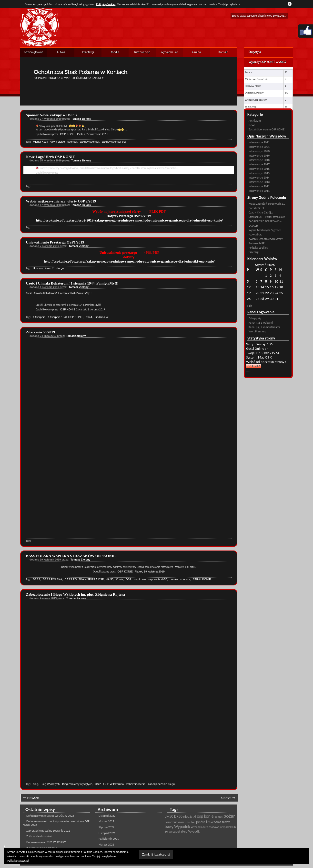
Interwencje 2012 (259, 186)
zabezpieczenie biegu (162, 784)
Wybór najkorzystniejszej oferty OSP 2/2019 (61, 201)
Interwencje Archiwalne (142, 54)
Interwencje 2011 (259, 191)
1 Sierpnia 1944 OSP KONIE (66, 317)
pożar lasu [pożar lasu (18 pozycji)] (190, 822)
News (252, 125)
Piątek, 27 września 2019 (93, 134)
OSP (129, 579)
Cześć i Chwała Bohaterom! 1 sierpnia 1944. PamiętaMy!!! (72, 283)
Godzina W (101, 317)
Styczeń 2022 (106, 827)
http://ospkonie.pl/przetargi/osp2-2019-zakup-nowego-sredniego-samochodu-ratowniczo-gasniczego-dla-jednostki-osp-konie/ (129, 220)
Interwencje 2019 (259, 155)
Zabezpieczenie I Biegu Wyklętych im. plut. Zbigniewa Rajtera (75, 594)
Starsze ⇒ (228, 798)
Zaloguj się (255, 318)
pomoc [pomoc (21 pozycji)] (218, 817)
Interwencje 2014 (259, 177)
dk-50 (110, 579)
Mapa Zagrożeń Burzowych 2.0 (267, 204)
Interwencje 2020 (259, 151)
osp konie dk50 (158, 579)
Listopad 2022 (107, 816)
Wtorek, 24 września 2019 (93, 173)
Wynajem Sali (169, 52)
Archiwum (255, 121)
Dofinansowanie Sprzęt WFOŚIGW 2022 (50, 816)
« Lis (250, 306)
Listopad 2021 (107, 833)
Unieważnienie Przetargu (48, 268)
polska (174, 579)
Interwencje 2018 (259, 160)
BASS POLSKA (53, 579)
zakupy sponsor (90, 142)
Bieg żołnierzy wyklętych (77, 784)
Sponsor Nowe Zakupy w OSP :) (51, 115)
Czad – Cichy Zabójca (261, 212)
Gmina (196, 52)
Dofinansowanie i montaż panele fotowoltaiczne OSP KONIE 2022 (56, 823)
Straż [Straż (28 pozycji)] (218, 822)
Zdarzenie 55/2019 (40, 332)
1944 (89, 317)
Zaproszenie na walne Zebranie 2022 (48, 831)
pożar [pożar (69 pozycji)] (229, 816)
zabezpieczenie (136, 784)
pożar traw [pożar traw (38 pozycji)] (205, 822)
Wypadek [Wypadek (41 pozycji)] (182, 827)
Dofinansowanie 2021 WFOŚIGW (46, 842)
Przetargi (88, 52)
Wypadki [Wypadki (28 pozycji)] (194, 831)
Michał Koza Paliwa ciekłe (49, 142)
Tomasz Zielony (81, 119)
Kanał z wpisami (261, 323)
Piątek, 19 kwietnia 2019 (149, 572)
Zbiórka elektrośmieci (39, 836)
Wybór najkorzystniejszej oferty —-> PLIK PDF (130, 212)
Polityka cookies (258, 248)
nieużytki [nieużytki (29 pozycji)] (190, 816)
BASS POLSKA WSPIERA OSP (84, 579)
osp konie (140, 579)
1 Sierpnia (39, 317)
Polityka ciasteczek (18, 861)
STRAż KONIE (202, 579)
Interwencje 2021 (259, 147)
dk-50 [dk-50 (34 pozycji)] (169, 816)
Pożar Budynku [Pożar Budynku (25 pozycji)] (174, 822)
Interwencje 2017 (259, 164)
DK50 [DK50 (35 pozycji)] (178, 816)
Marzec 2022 (106, 821)
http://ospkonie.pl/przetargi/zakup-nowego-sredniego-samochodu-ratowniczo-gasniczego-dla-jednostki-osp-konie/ (129, 261)
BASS (37, 579)
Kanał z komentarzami (264, 327)
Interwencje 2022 (259, 142)
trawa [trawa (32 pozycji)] (226, 822)
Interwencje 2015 (259, 173)
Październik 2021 (109, 839)
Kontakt (223, 52)
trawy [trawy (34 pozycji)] (169, 827)
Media (115, 52)
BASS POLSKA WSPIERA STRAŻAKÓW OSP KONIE (71, 556)
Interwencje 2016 (259, 169)
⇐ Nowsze (31, 798)
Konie (119, 579)
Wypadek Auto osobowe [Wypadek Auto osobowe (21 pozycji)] (205, 827)
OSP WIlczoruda (113, 784)
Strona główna (34, 52)
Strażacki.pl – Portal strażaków (267, 217)
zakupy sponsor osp (114, 142)
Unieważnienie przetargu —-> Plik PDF (130, 253)
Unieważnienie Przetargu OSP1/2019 (55, 242)
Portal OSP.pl (256, 208)
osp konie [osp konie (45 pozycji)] (205, 816)
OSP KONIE (68, 134)
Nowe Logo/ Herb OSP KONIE (50, 157)
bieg (36, 784)
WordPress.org (257, 331)
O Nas (61, 52)
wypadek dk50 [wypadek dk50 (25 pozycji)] (178, 832)
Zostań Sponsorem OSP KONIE (267, 129)
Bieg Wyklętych (50, 784)
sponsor (72, 142)
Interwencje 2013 (259, 182)
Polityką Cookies (106, 4)
